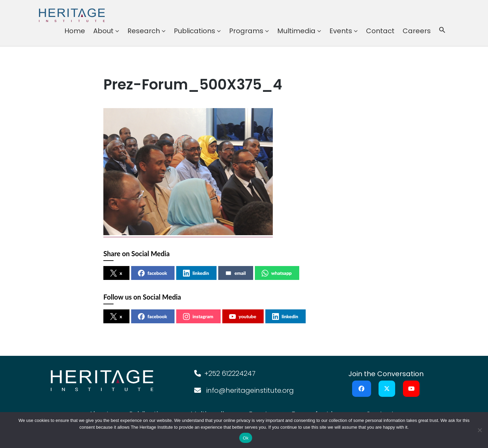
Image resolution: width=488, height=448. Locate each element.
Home (75, 31)
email (235, 273)
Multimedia (296, 31)
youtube (243, 317)
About (103, 31)
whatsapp (277, 273)
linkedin (196, 273)
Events (341, 31)
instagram (198, 317)
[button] (442, 31)
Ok (246, 438)
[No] (480, 430)
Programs (246, 31)
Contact (380, 31)
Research (144, 31)
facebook (152, 273)
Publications (195, 31)
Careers (417, 31)
